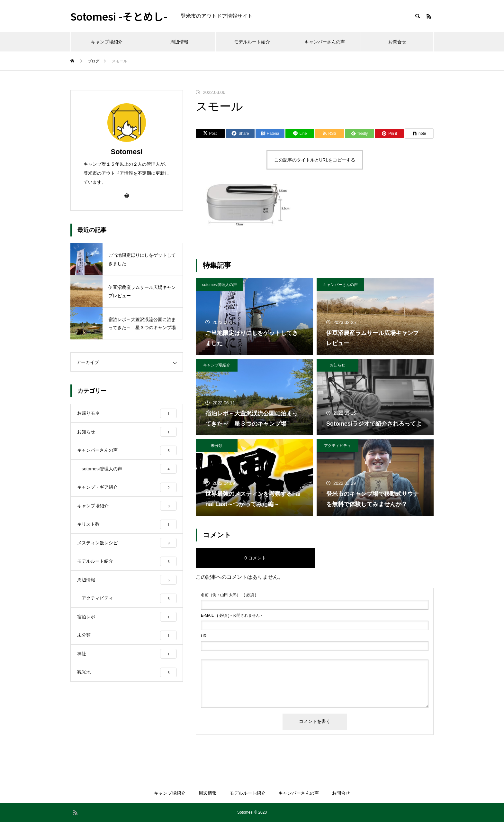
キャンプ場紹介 (107, 42)
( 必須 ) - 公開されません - (232, 615)
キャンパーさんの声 (325, 42)
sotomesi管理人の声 (220, 285)
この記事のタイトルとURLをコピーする (315, 160)
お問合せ (397, 42)
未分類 (217, 446)
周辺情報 (179, 42)
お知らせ (337, 365)
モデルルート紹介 (252, 42)
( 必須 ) (229, 595)
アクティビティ (337, 446)
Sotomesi (126, 152)
